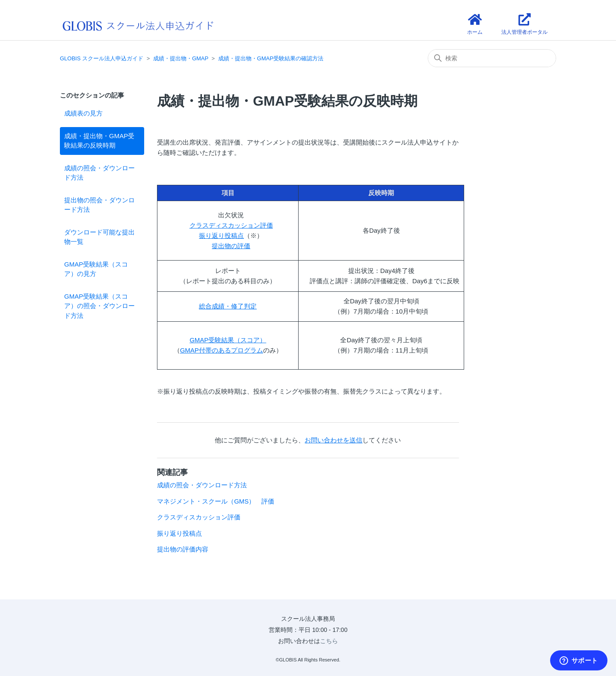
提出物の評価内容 (183, 549)
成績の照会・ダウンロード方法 (99, 173)
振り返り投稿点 (221, 236)
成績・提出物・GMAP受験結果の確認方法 (271, 58)
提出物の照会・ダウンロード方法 (99, 205)
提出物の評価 (231, 246)
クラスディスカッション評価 (231, 225)
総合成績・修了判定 (228, 306)
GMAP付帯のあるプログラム (222, 350)
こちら (329, 641)
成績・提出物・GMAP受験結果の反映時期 (99, 141)
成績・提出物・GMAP (181, 58)
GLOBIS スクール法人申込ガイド (102, 58)
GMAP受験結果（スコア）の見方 (96, 269)
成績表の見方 (83, 113)
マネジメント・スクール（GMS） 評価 (216, 501)
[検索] (492, 58)
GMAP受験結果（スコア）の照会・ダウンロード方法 (99, 306)
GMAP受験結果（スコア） (228, 340)
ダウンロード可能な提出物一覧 (99, 237)
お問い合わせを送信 (333, 440)
